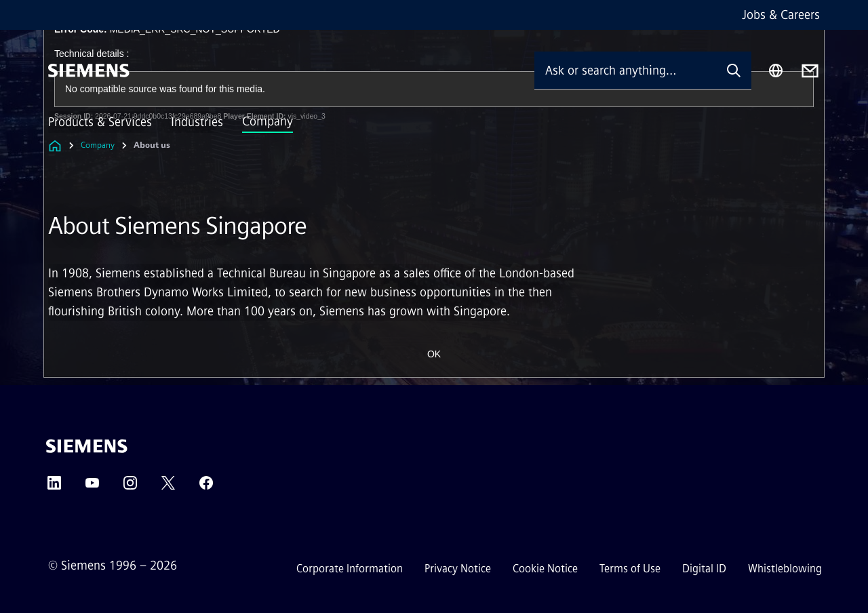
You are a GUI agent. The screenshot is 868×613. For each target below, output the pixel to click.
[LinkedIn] (54, 487)
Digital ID (704, 569)
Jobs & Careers (781, 15)
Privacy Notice (458, 569)
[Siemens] (89, 71)
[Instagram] (130, 487)
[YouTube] (92, 487)
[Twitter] (168, 487)
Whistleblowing (785, 569)
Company (268, 121)
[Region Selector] (776, 71)
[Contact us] (810, 71)
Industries (197, 122)
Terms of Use (630, 569)
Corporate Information (350, 569)
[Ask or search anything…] (625, 70)
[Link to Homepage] (55, 145)
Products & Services (100, 122)
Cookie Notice (545, 569)
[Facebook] (206, 487)
